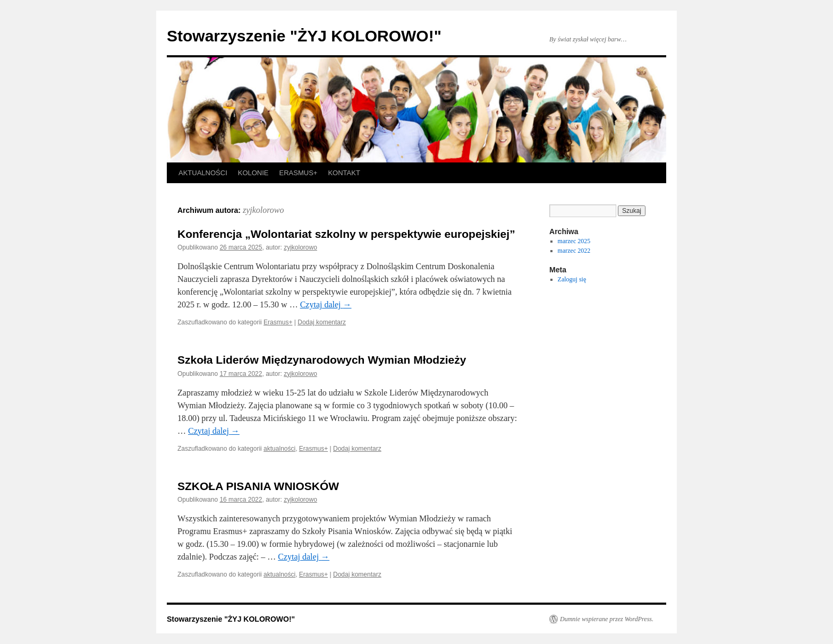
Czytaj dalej (326, 304)
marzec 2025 (574, 241)
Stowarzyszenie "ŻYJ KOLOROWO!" (304, 36)
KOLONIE (253, 173)
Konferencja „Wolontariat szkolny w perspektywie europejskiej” (346, 234)
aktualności (279, 449)
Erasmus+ (278, 322)
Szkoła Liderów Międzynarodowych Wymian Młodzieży (322, 360)
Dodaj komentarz (322, 322)
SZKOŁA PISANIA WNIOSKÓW (258, 486)
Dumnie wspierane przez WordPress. (607, 619)
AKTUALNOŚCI (203, 173)
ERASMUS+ (299, 173)
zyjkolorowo (263, 210)
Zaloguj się (572, 279)
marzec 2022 (574, 251)
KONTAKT (344, 173)
